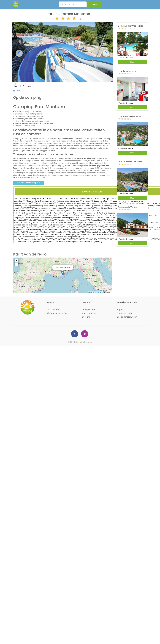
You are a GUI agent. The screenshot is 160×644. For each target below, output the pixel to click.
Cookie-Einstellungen (127, 317)
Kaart (17, 91)
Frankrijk (18, 86)
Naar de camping (28, 183)
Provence (27, 86)
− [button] (16, 264)
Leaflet (90, 292)
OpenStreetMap (99, 292)
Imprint (120, 310)
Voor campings (89, 313)
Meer (132, 62)
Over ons (86, 317)
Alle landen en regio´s (57, 313)
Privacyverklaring (125, 313)
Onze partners (89, 310)
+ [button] (16, 261)
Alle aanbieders (54, 310)
